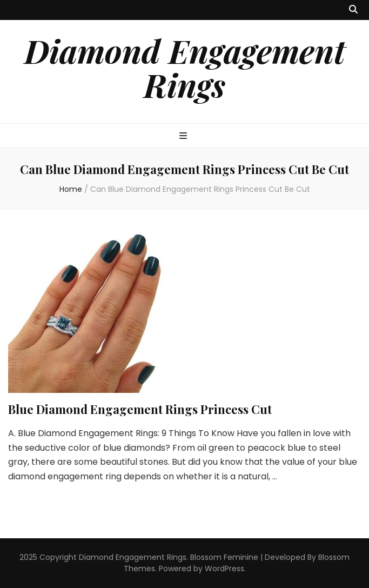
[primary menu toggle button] (185, 136)
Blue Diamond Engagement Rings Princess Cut (140, 409)
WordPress (224, 569)
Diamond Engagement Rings (185, 67)
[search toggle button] (353, 10)
